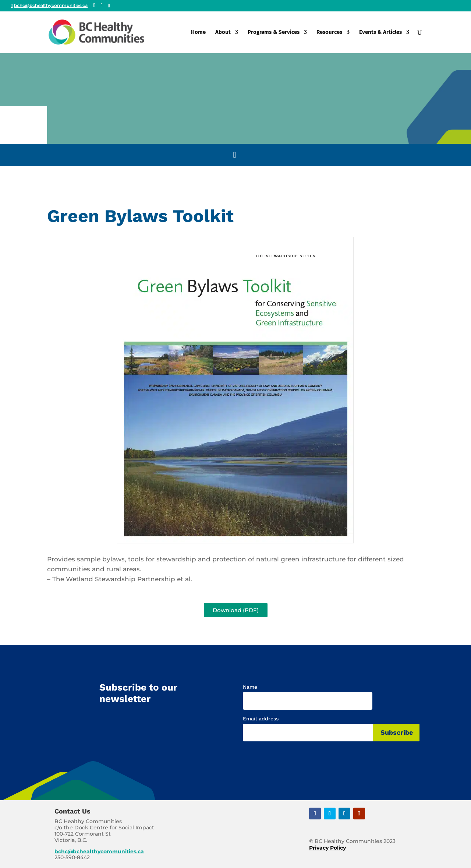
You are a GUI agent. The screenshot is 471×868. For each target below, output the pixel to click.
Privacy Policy (327, 848)
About (223, 32)
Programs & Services (274, 32)
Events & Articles (380, 32)
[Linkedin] (109, 6)
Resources (329, 32)
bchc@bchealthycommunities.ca (99, 851)
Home (198, 32)
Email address (261, 719)
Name (250, 687)
